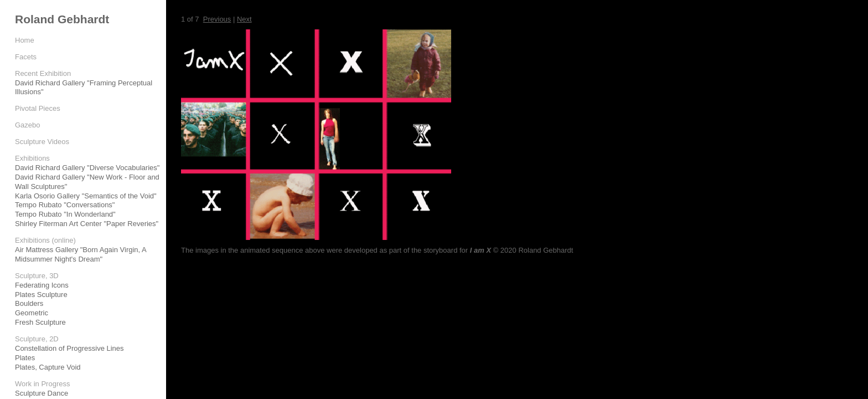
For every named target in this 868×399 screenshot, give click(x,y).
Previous (217, 19)
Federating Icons (42, 285)
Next (244, 19)
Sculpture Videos (42, 142)
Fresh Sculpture (40, 322)
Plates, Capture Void (48, 367)
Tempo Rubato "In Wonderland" (65, 214)
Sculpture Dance (42, 393)
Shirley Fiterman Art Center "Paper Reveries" (87, 224)
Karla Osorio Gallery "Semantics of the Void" (86, 196)
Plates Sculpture (41, 295)
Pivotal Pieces (38, 108)
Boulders (29, 303)
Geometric (32, 313)
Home (25, 40)
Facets (26, 57)
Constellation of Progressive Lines (69, 348)
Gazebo (28, 125)
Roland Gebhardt (62, 19)
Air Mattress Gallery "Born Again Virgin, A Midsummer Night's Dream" (81, 254)
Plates (25, 358)
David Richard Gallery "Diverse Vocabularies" (87, 168)
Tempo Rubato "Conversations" (65, 205)
